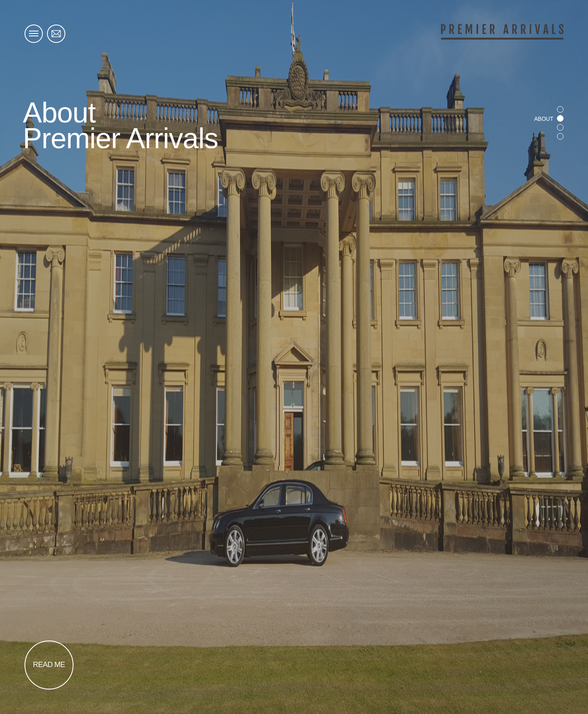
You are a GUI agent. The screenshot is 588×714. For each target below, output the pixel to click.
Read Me (49, 665)
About (544, 119)
